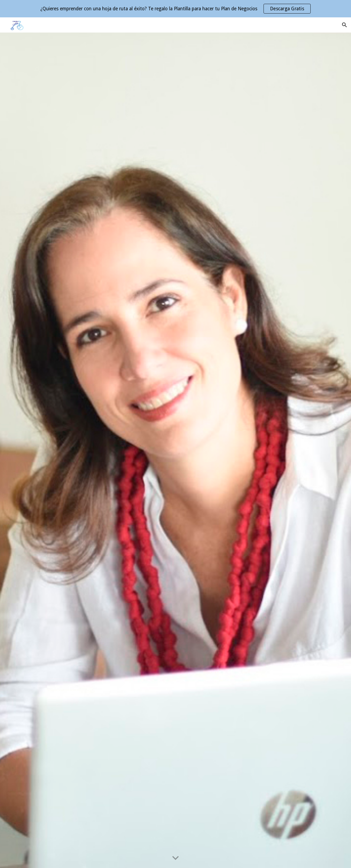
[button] (344, 25)
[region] (175, 9)
